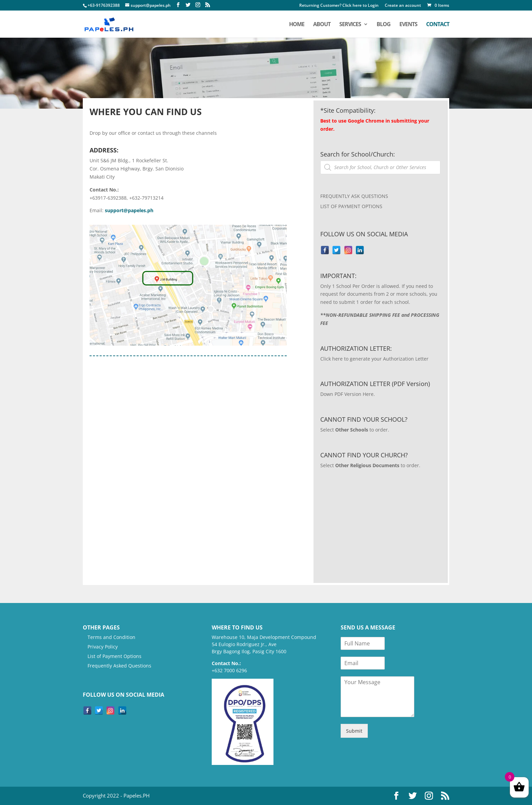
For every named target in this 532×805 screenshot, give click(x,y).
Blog (384, 25)
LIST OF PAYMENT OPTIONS (351, 206)
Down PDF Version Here (347, 394)
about (322, 25)
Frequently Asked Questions (119, 666)
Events (408, 25)
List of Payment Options (115, 656)
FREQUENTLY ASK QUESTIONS (354, 196)
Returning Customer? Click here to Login (339, 6)
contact (438, 25)
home (297, 25)
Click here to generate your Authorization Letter (374, 359)
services (350, 25)
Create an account (403, 6)
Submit (354, 731)
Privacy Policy (103, 647)
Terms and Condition (111, 637)
